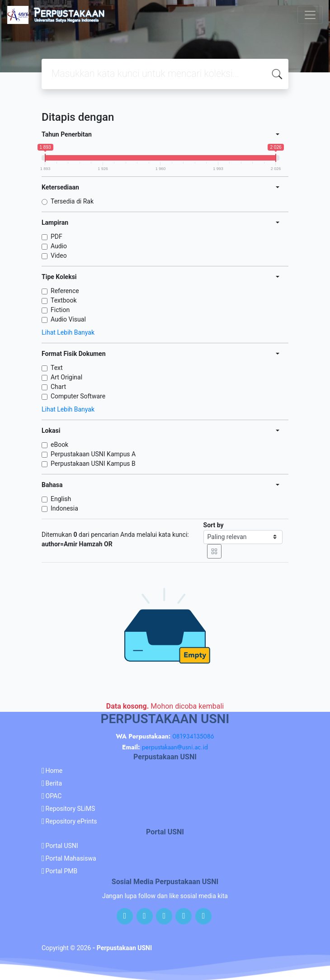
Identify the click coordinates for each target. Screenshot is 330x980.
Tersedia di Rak (72, 201)
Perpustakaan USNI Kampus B (93, 464)
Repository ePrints (71, 821)
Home (54, 771)
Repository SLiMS (71, 809)
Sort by (214, 525)
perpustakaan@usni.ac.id (175, 747)
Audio (59, 246)
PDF (57, 237)
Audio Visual (68, 319)
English (61, 499)
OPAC (54, 796)
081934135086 (193, 736)
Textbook (64, 300)
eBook (59, 445)
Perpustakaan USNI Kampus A (93, 454)
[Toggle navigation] (310, 15)
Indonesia (64, 508)
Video (59, 256)
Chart (58, 387)
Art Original (66, 377)
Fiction (60, 310)
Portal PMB (62, 871)
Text (57, 368)
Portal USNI (62, 846)
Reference (65, 291)
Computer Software (78, 396)
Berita (54, 783)
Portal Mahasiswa (71, 858)
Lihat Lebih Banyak (68, 332)
